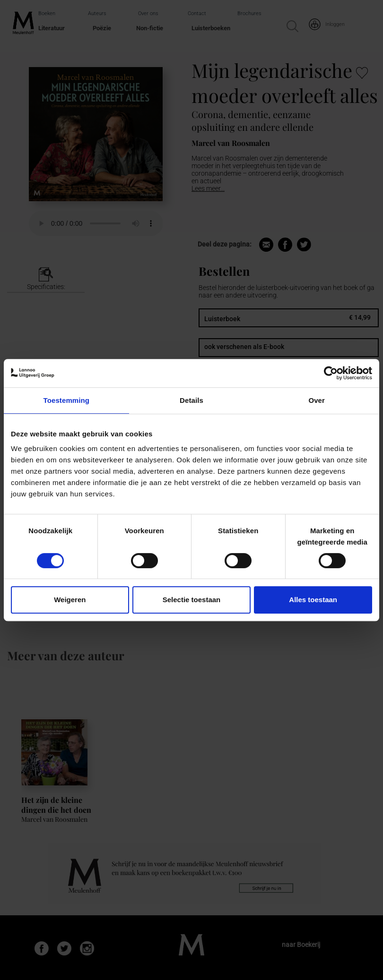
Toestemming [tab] (67, 400)
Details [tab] (191, 400)
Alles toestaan (313, 600)
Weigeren (70, 600)
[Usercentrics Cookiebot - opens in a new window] (331, 373)
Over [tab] (317, 400)
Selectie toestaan (192, 600)
